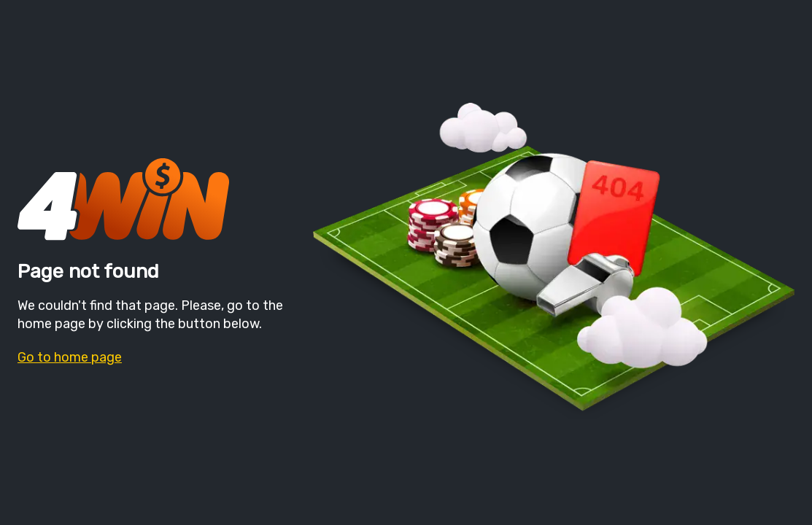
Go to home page (70, 357)
